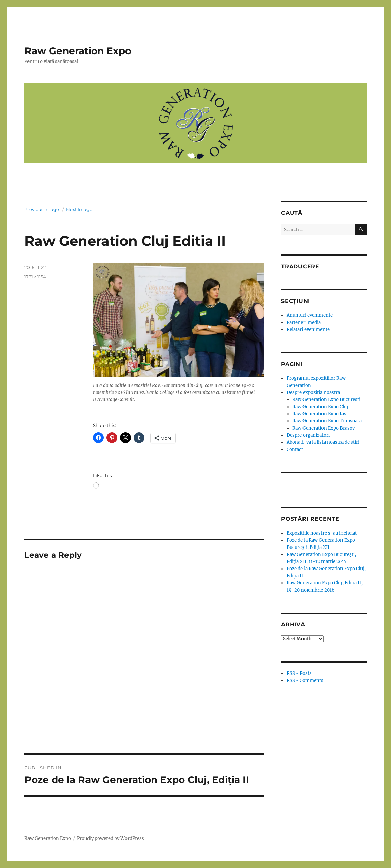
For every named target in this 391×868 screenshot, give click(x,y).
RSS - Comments (305, 680)
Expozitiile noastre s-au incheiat (322, 533)
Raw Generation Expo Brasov (324, 428)
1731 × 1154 (35, 277)
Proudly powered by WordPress (111, 838)
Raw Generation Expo (78, 51)
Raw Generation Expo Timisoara (327, 421)
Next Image (79, 209)
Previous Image (42, 209)
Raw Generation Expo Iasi (320, 414)
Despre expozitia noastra (313, 392)
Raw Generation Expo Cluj (320, 407)
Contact (295, 449)
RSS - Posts (299, 673)
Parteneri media (304, 322)
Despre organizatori (308, 435)
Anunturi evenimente (310, 315)
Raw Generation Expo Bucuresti (326, 400)
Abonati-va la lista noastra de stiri (323, 442)
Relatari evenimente (308, 329)
